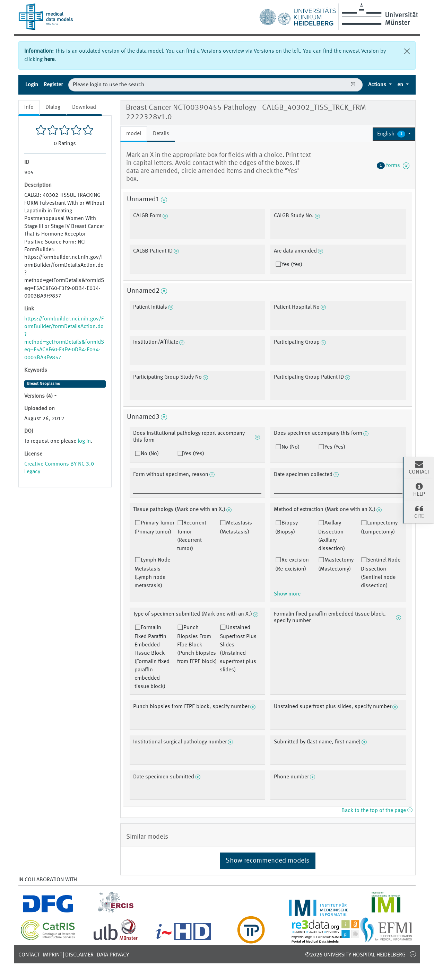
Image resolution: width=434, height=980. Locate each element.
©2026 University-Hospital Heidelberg (355, 955)
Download (84, 107)
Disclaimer (79, 955)
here (49, 60)
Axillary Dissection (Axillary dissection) (332, 536)
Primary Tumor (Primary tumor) (154, 528)
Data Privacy (113, 955)
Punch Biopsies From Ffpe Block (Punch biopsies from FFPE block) (197, 645)
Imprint (52, 955)
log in (84, 441)
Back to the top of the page (377, 811)
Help (419, 489)
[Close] (407, 51)
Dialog (53, 107)
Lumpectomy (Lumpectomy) (379, 528)
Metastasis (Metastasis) (236, 528)
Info (29, 107)
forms (393, 166)
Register (53, 85)
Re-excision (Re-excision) (292, 565)
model (134, 134)
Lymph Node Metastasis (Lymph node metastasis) (152, 573)
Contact (29, 955)
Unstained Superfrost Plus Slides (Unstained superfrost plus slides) (238, 649)
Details (161, 134)
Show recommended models (268, 861)
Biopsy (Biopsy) (287, 528)
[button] (394, 134)
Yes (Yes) (292, 265)
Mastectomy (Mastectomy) (336, 565)
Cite (419, 512)
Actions (378, 85)
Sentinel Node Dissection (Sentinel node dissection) (381, 573)
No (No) (150, 454)
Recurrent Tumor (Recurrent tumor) (192, 536)
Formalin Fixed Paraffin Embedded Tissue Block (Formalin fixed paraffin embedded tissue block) (152, 657)
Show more (287, 594)
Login (32, 85)
